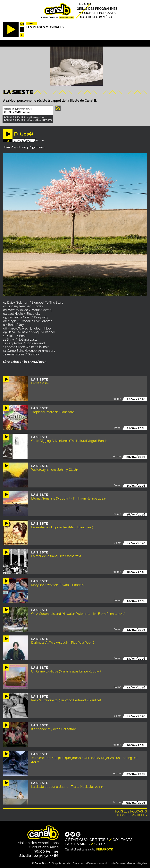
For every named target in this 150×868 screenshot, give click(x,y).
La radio (84, 4)
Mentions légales (137, 863)
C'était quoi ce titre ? (87, 840)
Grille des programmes (97, 9)
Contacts (123, 840)
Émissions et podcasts (96, 13)
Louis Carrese (117, 863)
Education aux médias (96, 17)
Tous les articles (132, 815)
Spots (100, 844)
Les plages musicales (45, 27)
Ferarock (105, 849)
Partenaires (77, 844)
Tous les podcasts (131, 811)
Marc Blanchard (76, 863)
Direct (31, 23)
